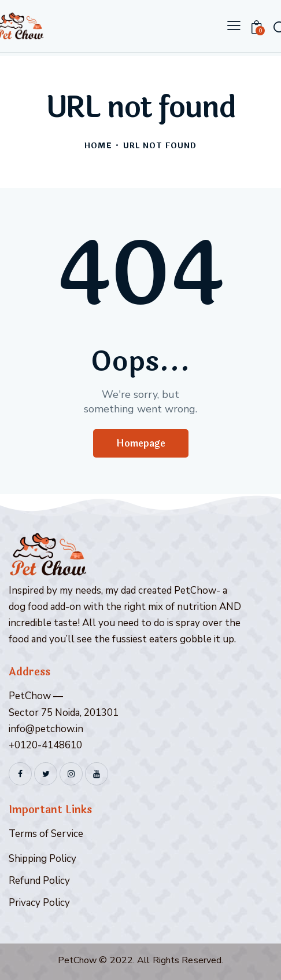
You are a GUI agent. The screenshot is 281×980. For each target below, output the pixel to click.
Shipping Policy (42, 859)
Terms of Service (46, 834)
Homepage (141, 443)
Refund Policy (39, 881)
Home (98, 146)
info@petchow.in (46, 729)
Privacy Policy (39, 903)
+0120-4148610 (45, 745)
